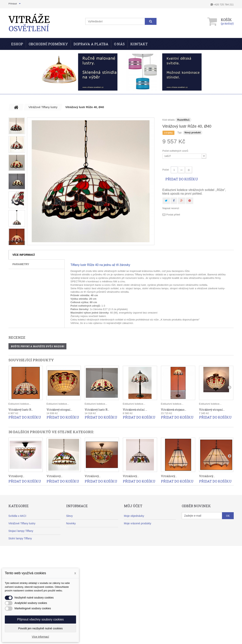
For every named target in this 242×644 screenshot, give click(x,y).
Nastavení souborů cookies (140, 561)
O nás (119, 44)
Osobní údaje (132, 546)
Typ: (180, 132)
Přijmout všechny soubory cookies (40, 619)
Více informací (24, 255)
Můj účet (133, 506)
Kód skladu (169, 120)
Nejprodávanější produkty (82, 531)
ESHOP (17, 44)
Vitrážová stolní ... (135, 410)
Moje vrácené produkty (138, 523)
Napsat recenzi (171, 208)
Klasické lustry (17, 561)
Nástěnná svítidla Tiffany (23, 546)
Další (17, 243)
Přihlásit (13, 4)
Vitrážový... (16, 476)
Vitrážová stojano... (174, 410)
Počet (166, 170)
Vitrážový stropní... (59, 410)
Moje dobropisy (133, 531)
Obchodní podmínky (48, 44)
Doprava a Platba (91, 44)
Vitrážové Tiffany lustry (22, 523)
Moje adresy (131, 538)
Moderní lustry (17, 553)
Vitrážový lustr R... (21, 410)
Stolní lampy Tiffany (20, 538)
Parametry (21, 264)
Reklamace (73, 546)
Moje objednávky (134, 516)
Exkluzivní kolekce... (20, 404)
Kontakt (139, 44)
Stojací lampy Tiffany (21, 531)
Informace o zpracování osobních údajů (90, 576)
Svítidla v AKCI (17, 516)
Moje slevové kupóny (137, 553)
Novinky (71, 523)
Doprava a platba (77, 538)
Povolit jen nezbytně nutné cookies (41, 628)
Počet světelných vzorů (176, 151)
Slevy (70, 516)
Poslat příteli (173, 215)
